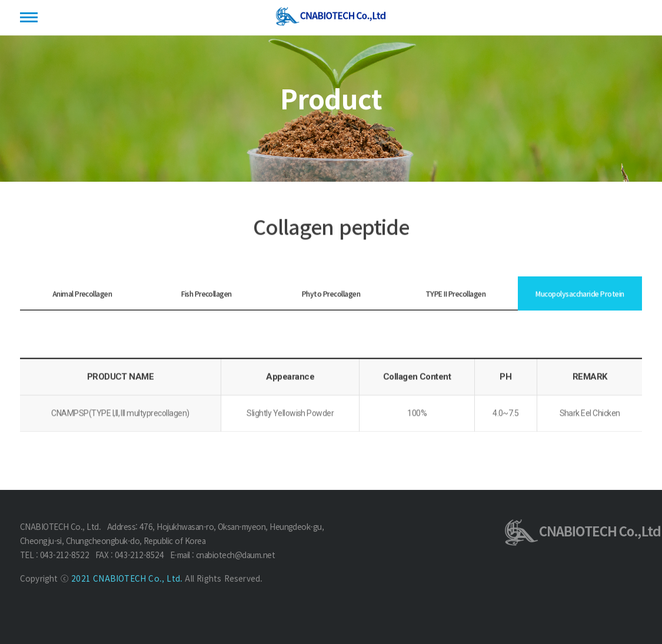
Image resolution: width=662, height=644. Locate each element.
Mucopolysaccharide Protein (580, 294)
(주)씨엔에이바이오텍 (331, 18)
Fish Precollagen (207, 294)
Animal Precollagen (82, 294)
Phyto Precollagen (331, 294)
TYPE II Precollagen (455, 294)
